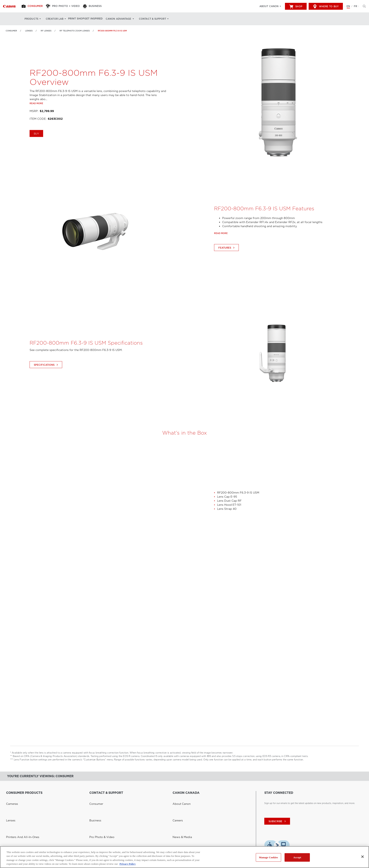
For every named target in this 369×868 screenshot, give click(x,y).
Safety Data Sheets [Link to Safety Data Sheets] (99, 818)
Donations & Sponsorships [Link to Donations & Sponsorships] (186, 822)
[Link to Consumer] (9, 6)
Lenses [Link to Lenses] (29, 31)
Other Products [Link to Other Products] (14, 827)
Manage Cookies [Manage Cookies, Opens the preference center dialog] (268, 857)
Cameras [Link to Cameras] (11, 798)
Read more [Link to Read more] (36, 118)
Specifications (46, 379)
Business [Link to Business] (94, 803)
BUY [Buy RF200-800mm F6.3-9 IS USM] (36, 149)
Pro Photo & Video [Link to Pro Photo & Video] (99, 808)
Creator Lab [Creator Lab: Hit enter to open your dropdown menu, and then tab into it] (55, 19)
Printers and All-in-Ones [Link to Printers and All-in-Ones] (19, 808)
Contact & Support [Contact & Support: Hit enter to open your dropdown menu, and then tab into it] (160, 19)
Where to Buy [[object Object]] (326, 6)
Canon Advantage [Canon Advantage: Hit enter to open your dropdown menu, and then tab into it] (126, 19)
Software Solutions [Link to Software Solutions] (16, 822)
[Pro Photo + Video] (67, 6)
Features (227, 263)
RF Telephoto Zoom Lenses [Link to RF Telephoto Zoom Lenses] (75, 31)
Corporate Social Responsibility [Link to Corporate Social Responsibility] (189, 818)
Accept (297, 857)
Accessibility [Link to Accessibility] (179, 827)
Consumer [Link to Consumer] (11, 31)
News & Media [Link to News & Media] (180, 808)
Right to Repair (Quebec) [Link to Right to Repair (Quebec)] (103, 827)
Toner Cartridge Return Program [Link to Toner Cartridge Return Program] (106, 822)
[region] (184, 857)
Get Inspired (100, 19)
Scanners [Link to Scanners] (11, 818)
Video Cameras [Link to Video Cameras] (14, 813)
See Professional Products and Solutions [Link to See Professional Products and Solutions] (27, 832)
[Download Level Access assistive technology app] (277, 846)
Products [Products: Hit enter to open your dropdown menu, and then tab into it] (31, 19)
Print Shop (78, 19)
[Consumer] (35, 6)
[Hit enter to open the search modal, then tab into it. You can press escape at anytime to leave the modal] (363, 6)
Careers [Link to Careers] (177, 803)
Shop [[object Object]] (296, 6)
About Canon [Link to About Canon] (179, 798)
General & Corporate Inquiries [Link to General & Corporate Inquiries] (105, 813)
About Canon (269, 6)
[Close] (363, 857)
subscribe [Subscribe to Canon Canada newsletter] (278, 821)
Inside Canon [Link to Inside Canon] (179, 813)
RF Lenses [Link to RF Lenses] (46, 31)
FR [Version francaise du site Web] (355, 6)
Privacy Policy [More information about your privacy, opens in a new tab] (128, 864)
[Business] (98, 6)
